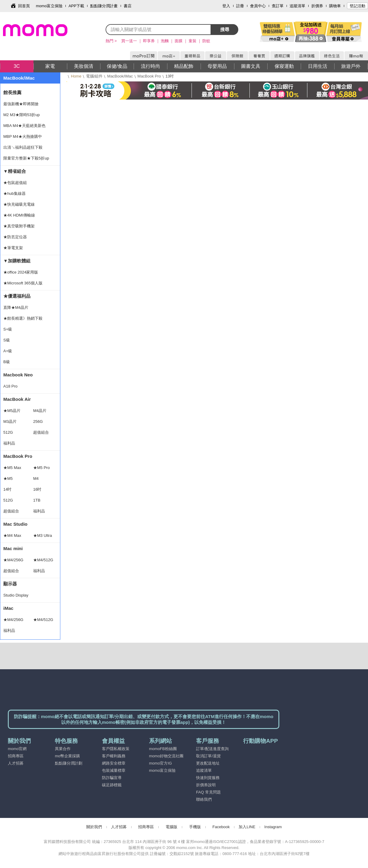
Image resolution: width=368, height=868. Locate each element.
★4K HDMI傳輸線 (19, 215)
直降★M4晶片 (16, 307)
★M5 (8, 478)
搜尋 (225, 29)
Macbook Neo (18, 375)
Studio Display (16, 595)
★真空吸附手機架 (19, 226)
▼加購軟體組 (17, 261)
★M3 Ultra (43, 535)
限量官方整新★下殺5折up (26, 158)
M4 (36, 478)
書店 (128, 6)
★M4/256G (13, 560)
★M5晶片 (12, 411)
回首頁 (24, 6)
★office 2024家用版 (21, 272)
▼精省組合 (15, 171)
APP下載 (76, 6)
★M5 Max (12, 468)
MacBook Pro (149, 76)
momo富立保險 (49, 6)
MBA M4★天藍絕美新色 (24, 126)
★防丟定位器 (15, 237)
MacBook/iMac (120, 76)
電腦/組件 (94, 76)
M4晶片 (40, 411)
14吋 (7, 489)
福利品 (9, 443)
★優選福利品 (17, 296)
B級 (7, 362)
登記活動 (357, 6)
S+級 (8, 329)
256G (38, 421)
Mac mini (13, 548)
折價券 (317, 6)
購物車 (335, 6)
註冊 (240, 6)
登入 (226, 6)
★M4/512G (43, 560)
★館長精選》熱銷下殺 (23, 318)
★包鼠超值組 (15, 183)
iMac (8, 608)
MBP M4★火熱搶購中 (23, 136)
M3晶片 (10, 421)
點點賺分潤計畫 (104, 6)
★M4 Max (12, 535)
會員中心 (258, 6)
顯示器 (10, 584)
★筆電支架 (13, 248)
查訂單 (278, 6)
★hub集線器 (14, 193)
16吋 (37, 489)
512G (8, 432)
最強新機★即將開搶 (21, 104)
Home (76, 76)
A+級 (8, 351)
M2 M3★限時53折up (22, 115)
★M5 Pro (41, 468)
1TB (37, 500)
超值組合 (41, 432)
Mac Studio (15, 524)
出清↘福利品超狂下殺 (23, 147)
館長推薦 (12, 92)
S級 (7, 340)
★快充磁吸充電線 (19, 204)
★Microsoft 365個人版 (23, 283)
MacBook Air (17, 399)
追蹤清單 (297, 6)
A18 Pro (10, 386)
